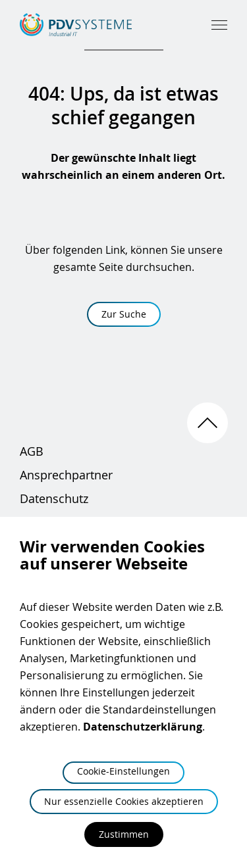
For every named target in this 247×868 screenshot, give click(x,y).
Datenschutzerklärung (143, 727)
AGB (32, 451)
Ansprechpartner (66, 475)
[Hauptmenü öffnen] (219, 25)
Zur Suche (124, 314)
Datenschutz (54, 498)
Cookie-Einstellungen (123, 771)
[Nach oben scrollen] (207, 423)
